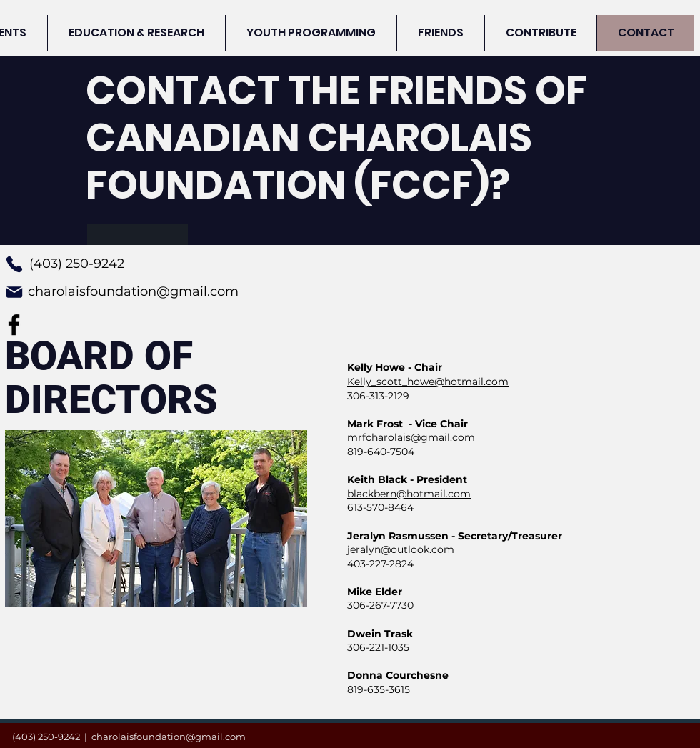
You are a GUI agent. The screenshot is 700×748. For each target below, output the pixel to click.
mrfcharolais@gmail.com (411, 437)
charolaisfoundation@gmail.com (133, 291)
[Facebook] (14, 325)
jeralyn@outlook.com (401, 549)
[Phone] (14, 264)
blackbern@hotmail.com (409, 494)
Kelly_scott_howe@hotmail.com (428, 382)
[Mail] (14, 292)
